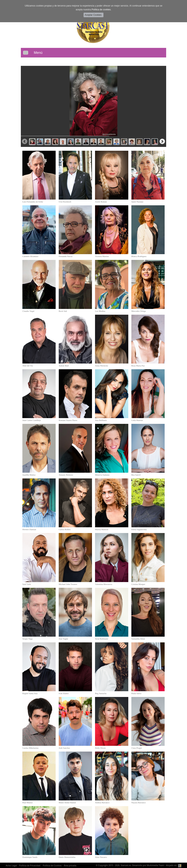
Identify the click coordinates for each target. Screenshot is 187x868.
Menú (38, 53)
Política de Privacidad (30, 865)
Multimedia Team (155, 865)
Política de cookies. (101, 10)
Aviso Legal (11, 865)
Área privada (70, 865)
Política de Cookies (52, 865)
